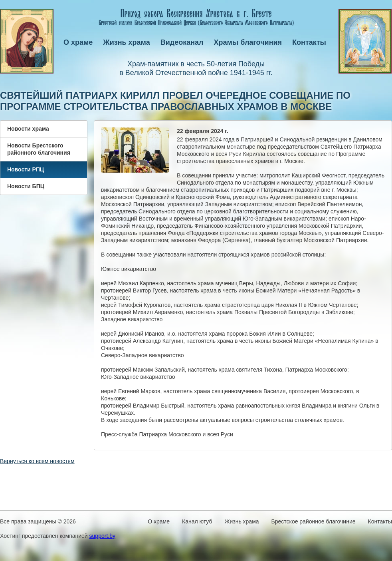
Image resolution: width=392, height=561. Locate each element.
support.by (102, 536)
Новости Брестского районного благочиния (39, 149)
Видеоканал (182, 42)
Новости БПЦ (26, 186)
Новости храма (28, 129)
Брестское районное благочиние (314, 521)
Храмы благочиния (248, 42)
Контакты (309, 42)
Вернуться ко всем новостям (37, 461)
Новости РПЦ (26, 169)
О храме (78, 42)
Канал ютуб (197, 521)
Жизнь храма (126, 42)
